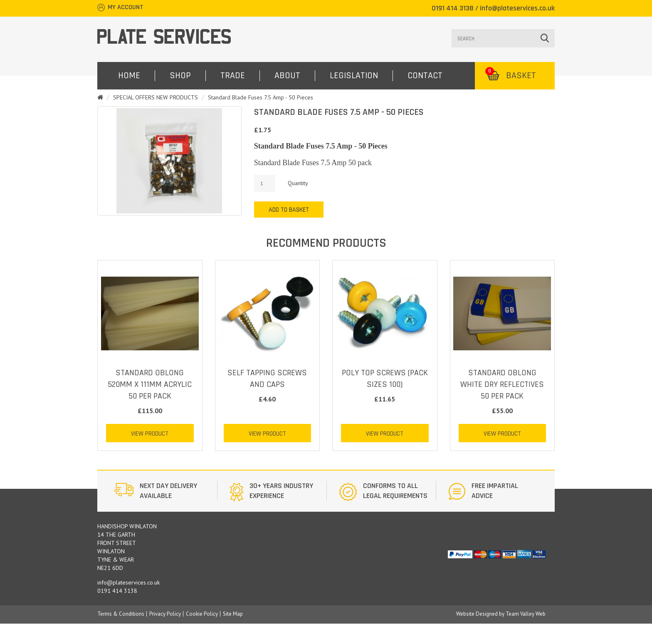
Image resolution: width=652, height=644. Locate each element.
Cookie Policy (202, 614)
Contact (425, 76)
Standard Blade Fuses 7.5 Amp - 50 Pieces (261, 97)
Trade (233, 76)
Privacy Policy (165, 614)
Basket (511, 76)
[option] (162, 491)
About (287, 76)
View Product (150, 434)
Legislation (354, 76)
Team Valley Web (526, 614)
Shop (180, 76)
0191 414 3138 (453, 8)
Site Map (233, 614)
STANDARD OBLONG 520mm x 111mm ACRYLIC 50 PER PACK (150, 384)
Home (129, 76)
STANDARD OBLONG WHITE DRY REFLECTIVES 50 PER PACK (502, 384)
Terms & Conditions (121, 614)
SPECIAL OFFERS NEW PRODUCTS (156, 97)
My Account (126, 7)
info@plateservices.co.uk (517, 8)
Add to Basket (289, 210)
